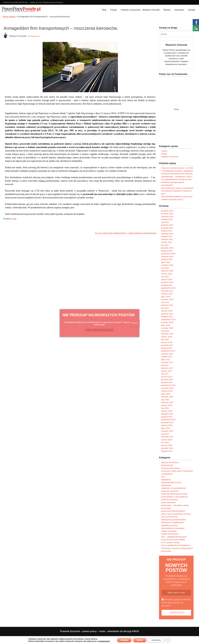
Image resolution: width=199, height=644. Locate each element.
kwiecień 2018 (167, 334)
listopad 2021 (167, 231)
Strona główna (9, 17)
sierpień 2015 (167, 425)
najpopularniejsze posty (171, 482)
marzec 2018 (167, 337)
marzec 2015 (167, 440)
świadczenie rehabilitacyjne (173, 522)
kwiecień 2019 (167, 305)
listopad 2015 (167, 417)
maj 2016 (165, 400)
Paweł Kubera (169, 637)
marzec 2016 (167, 405)
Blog (104, 10)
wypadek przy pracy (169, 525)
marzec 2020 (167, 274)
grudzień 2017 (167, 345)
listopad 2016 (167, 382)
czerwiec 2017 (167, 362)
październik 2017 (168, 351)
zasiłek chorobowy (169, 531)
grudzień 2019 (167, 282)
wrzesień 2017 (167, 354)
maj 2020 (165, 268)
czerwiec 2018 (167, 328)
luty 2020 (165, 276)
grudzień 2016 (167, 379)
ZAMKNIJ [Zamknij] (135, 323)
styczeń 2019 (167, 311)
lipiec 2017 (166, 360)
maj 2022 (165, 222)
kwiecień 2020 (167, 271)
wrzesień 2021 (167, 234)
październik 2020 (168, 254)
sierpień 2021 (167, 236)
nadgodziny (166, 480)
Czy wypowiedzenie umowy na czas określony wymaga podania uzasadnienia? (176, 182)
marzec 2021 (167, 242)
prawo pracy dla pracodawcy (173, 511)
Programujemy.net (191, 637)
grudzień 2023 (167, 211)
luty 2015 (165, 442)
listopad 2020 (167, 251)
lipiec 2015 (166, 428)
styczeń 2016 (167, 411)
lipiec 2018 (166, 325)
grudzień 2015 (167, 414)
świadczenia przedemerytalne (174, 520)
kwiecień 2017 (167, 368)
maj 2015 (165, 434)
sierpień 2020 (167, 259)
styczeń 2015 (167, 445)
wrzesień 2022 (167, 216)
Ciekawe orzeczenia (170, 157)
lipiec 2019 (166, 297)
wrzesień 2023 (167, 214)
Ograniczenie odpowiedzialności (32, 637)
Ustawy (164, 151)
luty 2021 (165, 245)
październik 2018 (168, 319)
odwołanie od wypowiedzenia (173, 488)
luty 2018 (165, 339)
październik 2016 (168, 385)
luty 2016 (165, 408)
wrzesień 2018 (167, 322)
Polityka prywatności (11, 637)
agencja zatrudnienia (170, 462)
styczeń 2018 (167, 342)
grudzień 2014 (167, 448)
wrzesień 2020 (167, 257)
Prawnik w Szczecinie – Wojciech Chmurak (140, 10)
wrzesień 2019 (167, 291)
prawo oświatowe (168, 502)
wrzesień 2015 (167, 422)
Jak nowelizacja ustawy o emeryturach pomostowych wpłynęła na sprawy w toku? (177, 191)
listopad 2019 (167, 285)
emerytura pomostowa (170, 468)
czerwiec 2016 (167, 397)
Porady (114, 10)
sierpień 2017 (167, 357)
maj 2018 (165, 331)
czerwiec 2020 (167, 265)
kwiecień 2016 (167, 402)
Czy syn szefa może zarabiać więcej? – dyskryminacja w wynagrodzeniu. (126, 233)
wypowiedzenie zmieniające (173, 528)
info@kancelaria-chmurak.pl (53, 2)
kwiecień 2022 (167, 225)
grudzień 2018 (167, 314)
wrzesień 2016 (167, 388)
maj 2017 (165, 365)
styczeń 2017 (167, 377)
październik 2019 (168, 288)
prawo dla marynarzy (170, 491)
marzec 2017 (167, 371)
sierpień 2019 (167, 294)
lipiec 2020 (166, 262)
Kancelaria (179, 10)
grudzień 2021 (167, 228)
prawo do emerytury (169, 499)
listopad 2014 (167, 451)
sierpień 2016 (167, 391)
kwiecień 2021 (167, 239)
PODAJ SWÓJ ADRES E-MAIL (99, 330)
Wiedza (167, 10)
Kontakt (192, 10)
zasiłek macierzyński (170, 534)
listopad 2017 (167, 348)
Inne (15, 219)
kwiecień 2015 (167, 437)
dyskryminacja (167, 465)
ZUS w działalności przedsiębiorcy (176, 545)
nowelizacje (166, 485)
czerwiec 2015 (167, 431)
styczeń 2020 (167, 279)
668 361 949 (23, 2)
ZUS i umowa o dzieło (170, 542)
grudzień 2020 (167, 248)
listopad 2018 (167, 317)
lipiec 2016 (166, 394)
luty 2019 (165, 308)
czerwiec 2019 (167, 299)
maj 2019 (165, 302)
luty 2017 (165, 374)
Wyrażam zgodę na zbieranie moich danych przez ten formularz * (176, 603)
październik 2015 (168, 420)
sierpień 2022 (167, 219)
